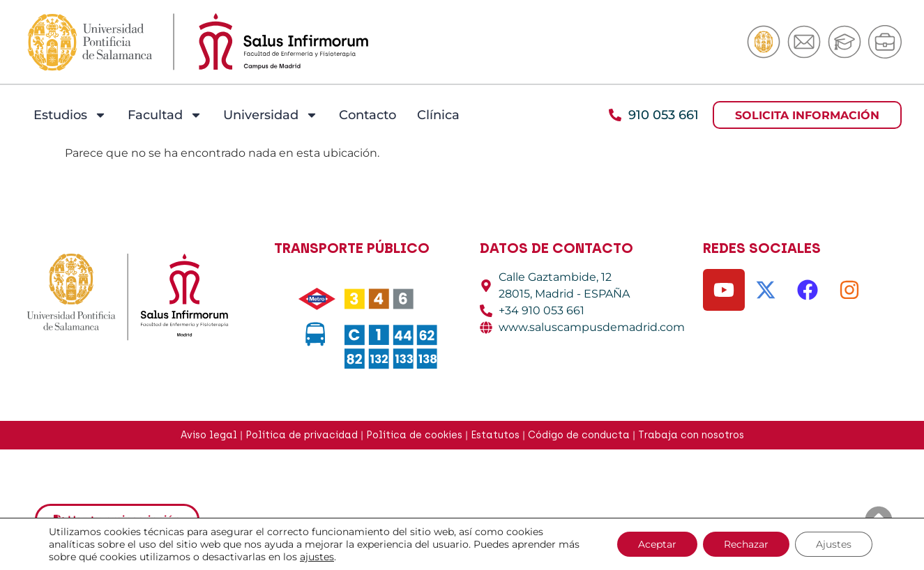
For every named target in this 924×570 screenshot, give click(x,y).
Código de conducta (579, 435)
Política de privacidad (302, 435)
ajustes (317, 557)
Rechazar (746, 544)
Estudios (70, 115)
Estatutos (495, 435)
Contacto (368, 115)
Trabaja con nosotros (691, 435)
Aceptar (657, 544)
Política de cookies (414, 435)
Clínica (438, 115)
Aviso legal (209, 435)
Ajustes (834, 544)
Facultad (165, 115)
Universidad (271, 115)
